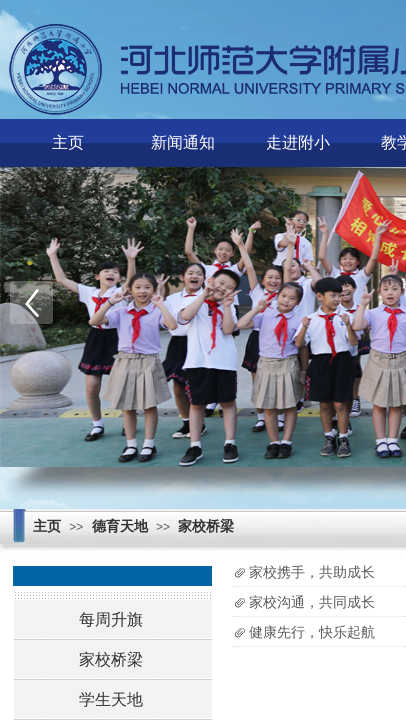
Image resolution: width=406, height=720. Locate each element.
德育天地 (120, 526)
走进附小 (298, 142)
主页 (68, 142)
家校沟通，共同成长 (312, 602)
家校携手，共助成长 (312, 572)
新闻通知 (183, 142)
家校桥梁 (206, 526)
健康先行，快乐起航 (312, 632)
